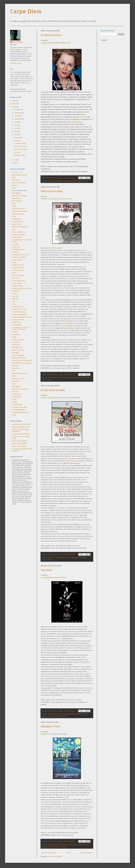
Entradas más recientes (49, 853)
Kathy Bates (66, 845)
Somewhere (16, 381)
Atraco (14, 188)
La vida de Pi (16, 322)
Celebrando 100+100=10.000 (21, 424)
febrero (17, 138)
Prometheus (16, 368)
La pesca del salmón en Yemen (22, 317)
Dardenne (63, 558)
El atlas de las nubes (19, 235)
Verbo (14, 415)
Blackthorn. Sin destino (20, 196)
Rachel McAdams (55, 847)
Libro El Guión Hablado (19, 441)
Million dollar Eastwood (20, 444)
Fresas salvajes (17, 283)
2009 (14, 163)
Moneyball (15, 353)
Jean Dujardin (70, 714)
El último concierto (18, 268)
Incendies (15, 296)
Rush (14, 371)
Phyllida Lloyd (65, 43)
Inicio (69, 853)
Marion (44, 816)
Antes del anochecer (19, 183)
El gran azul (16, 247)
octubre (17, 116)
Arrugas (15, 185)
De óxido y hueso (18, 222)
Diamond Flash (17, 224)
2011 (14, 160)
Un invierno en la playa (20, 407)
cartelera (50, 181)
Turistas (15, 402)
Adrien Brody (51, 845)
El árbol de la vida (18, 265)
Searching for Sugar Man (20, 374)
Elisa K (14, 273)
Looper (14, 337)
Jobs (13, 302)
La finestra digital (56, 248)
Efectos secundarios (19, 232)
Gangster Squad (17, 286)
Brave (14, 204)
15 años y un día (17, 172)
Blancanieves (16, 198)
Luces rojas (16, 342)
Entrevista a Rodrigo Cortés (21, 427)
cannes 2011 (51, 558)
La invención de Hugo (19, 309)
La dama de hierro (51, 35)
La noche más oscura (19, 312)
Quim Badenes (18, 42)
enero (17, 141)
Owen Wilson (46, 847)
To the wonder (17, 397)
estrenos (60, 378)
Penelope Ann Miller (55, 716)
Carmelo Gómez (47, 328)
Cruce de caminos (18, 214)
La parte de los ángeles (20, 315)
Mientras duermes (18, 350)
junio (16, 128)
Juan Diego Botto (67, 326)
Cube (14, 217)
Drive (14, 230)
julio (16, 125)
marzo (16, 135)
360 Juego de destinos (19, 175)
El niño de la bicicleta (53, 390)
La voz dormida (17, 325)
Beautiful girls (17, 193)
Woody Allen (64, 847)
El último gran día (18, 270)
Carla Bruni (59, 845)
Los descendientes (18, 340)
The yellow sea (17, 394)
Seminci (44, 560)
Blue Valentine (17, 201)
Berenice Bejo (52, 714)
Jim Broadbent (77, 122)
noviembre (18, 113)
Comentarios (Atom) (56, 857)
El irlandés (16, 252)
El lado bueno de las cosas (21, 255)
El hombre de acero (18, 250)
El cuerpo (15, 244)
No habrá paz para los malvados (22, 363)
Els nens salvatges (18, 276)
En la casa (15, 278)
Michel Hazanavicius (60, 578)
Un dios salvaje (17, 405)
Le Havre (15, 332)
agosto (17, 122)
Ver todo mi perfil (16, 63)
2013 (14, 104)
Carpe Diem (26, 11)
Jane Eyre (15, 299)
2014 (14, 101)
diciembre (18, 110)
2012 (14, 107)
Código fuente (17, 219)
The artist (65, 716)
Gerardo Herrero (66, 199)
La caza (14, 304)
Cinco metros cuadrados (20, 211)
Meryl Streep (80, 117)
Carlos (14, 206)
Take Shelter (16, 387)
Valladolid (50, 560)
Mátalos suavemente (19, 358)
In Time (15, 294)
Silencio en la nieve (52, 191)
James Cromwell (60, 714)
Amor (14, 178)
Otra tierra (16, 366)
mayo (16, 131)
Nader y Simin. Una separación (22, 361)
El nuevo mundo (17, 260)
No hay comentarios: (70, 178)
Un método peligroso (19, 410)
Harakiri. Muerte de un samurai (22, 289)
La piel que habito (18, 320)
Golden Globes (83, 558)
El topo (14, 263)
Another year (16, 180)
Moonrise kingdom (18, 355)
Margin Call (16, 345)
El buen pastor (17, 237)
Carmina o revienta (18, 209)
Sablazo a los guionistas (20, 446)
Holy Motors (16, 291)
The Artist (46, 570)
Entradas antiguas (86, 853)
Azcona (79, 352)
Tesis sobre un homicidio (20, 389)
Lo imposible (16, 335)
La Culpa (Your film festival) (21, 434)
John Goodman (78, 714)
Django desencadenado (20, 227)
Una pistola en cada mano (21, 413)
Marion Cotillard (74, 845)
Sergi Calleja (86, 378)
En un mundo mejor (19, 281)
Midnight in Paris (51, 727)
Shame (14, 376)
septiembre (18, 119)
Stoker (14, 384)
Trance (14, 400)
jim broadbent (57, 181)
